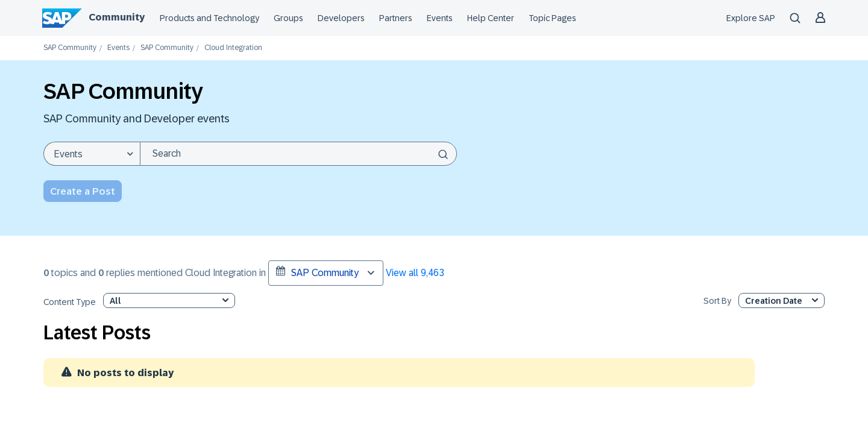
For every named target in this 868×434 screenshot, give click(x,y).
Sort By (717, 301)
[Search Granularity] (92, 154)
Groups (288, 18)
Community (117, 17)
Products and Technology (209, 18)
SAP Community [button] (317, 272)
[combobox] (298, 154)
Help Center (491, 18)
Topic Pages (552, 18)
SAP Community (70, 48)
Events (440, 18)
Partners (396, 18)
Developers (341, 18)
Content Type (70, 302)
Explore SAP (751, 18)
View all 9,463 (415, 273)
